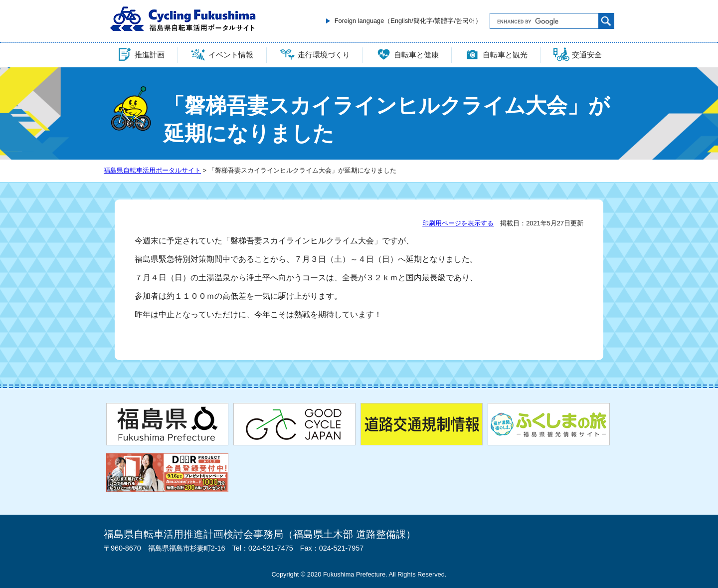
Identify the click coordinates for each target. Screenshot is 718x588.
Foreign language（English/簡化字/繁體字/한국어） (408, 21)
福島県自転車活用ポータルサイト (152, 170)
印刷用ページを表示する (458, 223)
